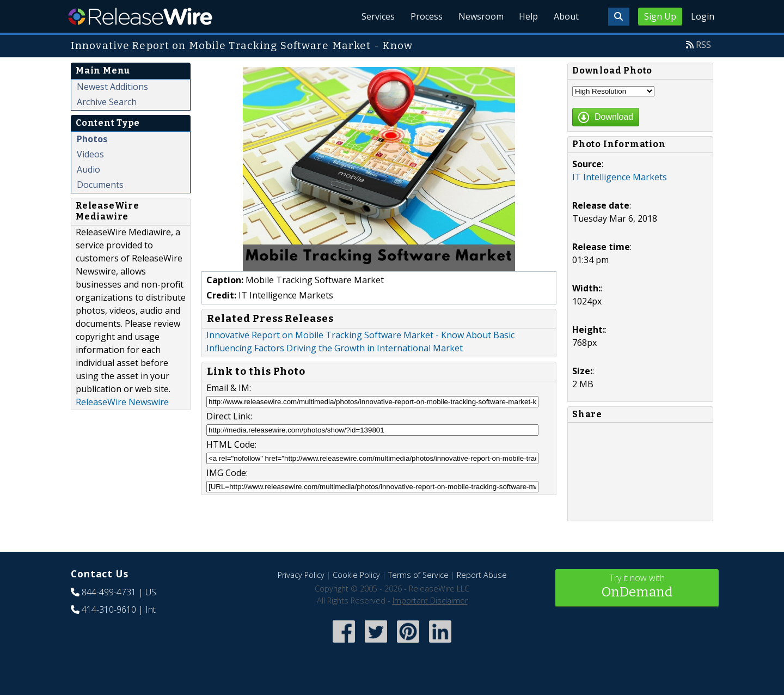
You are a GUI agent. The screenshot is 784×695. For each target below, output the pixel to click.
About (565, 16)
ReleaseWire (140, 16)
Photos (92, 139)
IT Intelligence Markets (620, 177)
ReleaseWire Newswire (122, 402)
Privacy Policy (301, 575)
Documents (100, 185)
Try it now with (637, 587)
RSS (703, 45)
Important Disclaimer (430, 600)
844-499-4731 (109, 592)
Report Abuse (482, 575)
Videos (90, 154)
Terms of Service (418, 575)
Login (703, 16)
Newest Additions (112, 87)
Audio (88, 169)
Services (370, 16)
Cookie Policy (356, 575)
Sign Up (660, 16)
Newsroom (476, 16)
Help (526, 16)
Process (420, 16)
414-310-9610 (109, 609)
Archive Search (107, 102)
